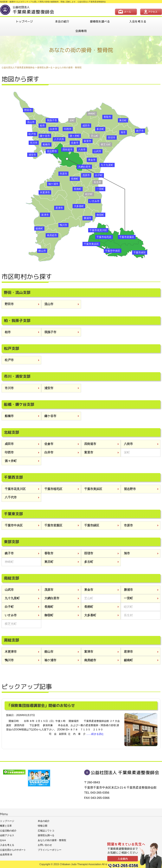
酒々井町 (75, 136)
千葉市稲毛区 (104, 237)
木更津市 (45, 192)
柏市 (42, 126)
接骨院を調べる (100, 22)
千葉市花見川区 (98, 230)
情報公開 (43, 826)
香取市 (107, 117)
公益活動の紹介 (8, 831)
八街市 (82, 150)
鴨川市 (63, 225)
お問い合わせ (45, 845)
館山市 (42, 251)
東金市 (92, 160)
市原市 (63, 174)
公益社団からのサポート (13, 850)
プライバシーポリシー (50, 850)
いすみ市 (94, 201)
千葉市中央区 (113, 251)
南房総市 (52, 235)
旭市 (123, 132)
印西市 (68, 129)
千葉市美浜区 (91, 244)
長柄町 (75, 179)
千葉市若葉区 (127, 237)
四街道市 (68, 150)
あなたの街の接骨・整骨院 (52, 840)
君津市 (59, 208)
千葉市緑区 (140, 252)
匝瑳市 (112, 138)
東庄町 (123, 120)
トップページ (24, 22)
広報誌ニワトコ (46, 831)
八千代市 (59, 139)
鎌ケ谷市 (45, 136)
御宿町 (100, 215)
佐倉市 (75, 143)
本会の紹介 (62, 22)
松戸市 (32, 134)
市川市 (34, 143)
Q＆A (3, 840)
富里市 (88, 141)
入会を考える (138, 22)
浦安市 (32, 155)
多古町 (100, 129)
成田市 (86, 126)
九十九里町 (107, 165)
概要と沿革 (6, 826)
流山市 (31, 122)
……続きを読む (95, 734)
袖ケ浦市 (53, 184)
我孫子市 (52, 120)
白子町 (99, 175)
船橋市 (46, 144)
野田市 (28, 110)
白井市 (54, 129)
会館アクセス (7, 835)
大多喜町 (79, 206)
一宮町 (100, 189)
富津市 (45, 215)
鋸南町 (39, 229)
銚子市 (140, 131)
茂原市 (86, 175)
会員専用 (81, 31)
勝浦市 (88, 218)
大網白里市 (84, 167)
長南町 (78, 189)
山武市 (97, 151)
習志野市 (52, 151)
